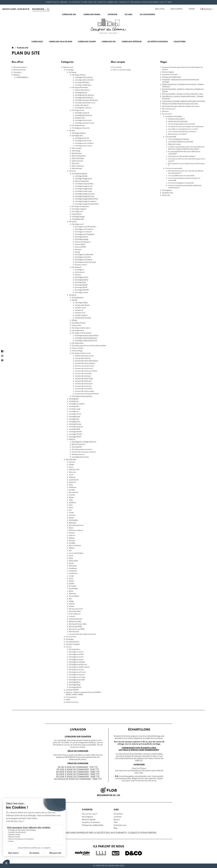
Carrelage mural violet (77, 680)
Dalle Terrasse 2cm (79, 444)
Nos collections (71, 460)
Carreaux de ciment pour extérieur (84, 452)
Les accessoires (71, 697)
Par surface (73, 222)
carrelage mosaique (76, 427)
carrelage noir (74, 401)
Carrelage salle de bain (80, 88)
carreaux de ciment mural (84, 368)
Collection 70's (74, 470)
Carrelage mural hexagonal (85, 234)
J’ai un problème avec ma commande (181, 176)
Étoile (71, 558)
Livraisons (118, 817)
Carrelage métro (78, 343)
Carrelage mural (78, 224)
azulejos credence (81, 315)
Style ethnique (77, 169)
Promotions (17, 72)
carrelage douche (81, 93)
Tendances (73, 295)
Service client (167, 114)
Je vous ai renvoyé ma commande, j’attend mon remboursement (185, 187)
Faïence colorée (78, 348)
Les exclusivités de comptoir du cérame (82, 634)
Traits (71, 500)
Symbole (72, 490)
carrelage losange (78, 217)
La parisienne (74, 480)
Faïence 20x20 (80, 247)
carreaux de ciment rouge (84, 379)
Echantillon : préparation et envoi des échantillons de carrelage (180, 81)
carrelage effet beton (82, 82)
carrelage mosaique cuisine (84, 123)
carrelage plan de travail (83, 115)
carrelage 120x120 (76, 434)
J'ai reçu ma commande (174, 168)
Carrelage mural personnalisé (85, 262)
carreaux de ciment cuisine (84, 356)
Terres (71, 475)
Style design (76, 151)
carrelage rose (74, 419)
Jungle (71, 576)
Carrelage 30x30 (81, 287)
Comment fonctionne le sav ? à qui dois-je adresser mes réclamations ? (186, 172)
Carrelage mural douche (83, 232)
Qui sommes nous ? (169, 109)
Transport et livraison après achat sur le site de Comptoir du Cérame (182, 68)
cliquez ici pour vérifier (142, 833)
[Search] (41, 9)
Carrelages (70, 70)
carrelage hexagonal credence (86, 201)
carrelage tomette (81, 176)
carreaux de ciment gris (83, 376)
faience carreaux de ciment (84, 366)
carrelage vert (74, 411)
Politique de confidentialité (171, 77)
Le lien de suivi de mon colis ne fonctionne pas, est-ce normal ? (187, 160)
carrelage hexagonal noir (84, 186)
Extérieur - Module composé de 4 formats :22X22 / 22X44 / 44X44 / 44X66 (84, 693)
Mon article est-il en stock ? (177, 134)
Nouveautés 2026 (75, 627)
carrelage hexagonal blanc (84, 184)
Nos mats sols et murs (76, 525)
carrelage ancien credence (84, 143)
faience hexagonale (82, 181)
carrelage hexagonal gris (84, 189)
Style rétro (76, 163)
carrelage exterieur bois (80, 457)
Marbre (72, 497)
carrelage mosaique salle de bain (86, 100)
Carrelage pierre (78, 298)
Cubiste (72, 606)
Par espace (73, 72)
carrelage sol (79, 270)
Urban (71, 508)
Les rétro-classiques (73, 644)
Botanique (72, 523)
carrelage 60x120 (75, 432)
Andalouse (73, 487)
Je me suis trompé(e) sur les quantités (181, 183)
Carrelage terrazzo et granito (82, 396)
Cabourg (72, 477)
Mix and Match (74, 596)
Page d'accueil (68, 67)
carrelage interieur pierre (84, 77)
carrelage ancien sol (82, 138)
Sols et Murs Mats (75, 611)
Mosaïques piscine (78, 454)
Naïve (71, 591)
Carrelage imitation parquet (82, 333)
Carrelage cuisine (78, 110)
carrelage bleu (74, 406)
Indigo (71, 601)
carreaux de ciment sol (83, 358)
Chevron (78, 275)
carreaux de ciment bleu (83, 373)
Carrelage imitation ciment (81, 353)
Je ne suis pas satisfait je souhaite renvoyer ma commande (184, 179)
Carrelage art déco (81, 293)
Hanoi (71, 556)
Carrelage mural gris (76, 659)
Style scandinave (78, 166)
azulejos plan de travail (83, 318)
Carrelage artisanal (79, 323)
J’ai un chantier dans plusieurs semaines (182, 132)
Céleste (72, 465)
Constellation (74, 589)
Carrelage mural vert (76, 657)
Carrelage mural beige (77, 662)
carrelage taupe (74, 417)
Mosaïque (78, 249)
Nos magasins (167, 190)
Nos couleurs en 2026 (77, 629)
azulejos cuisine (80, 308)
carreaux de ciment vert (83, 381)
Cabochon (72, 594)
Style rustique (77, 148)
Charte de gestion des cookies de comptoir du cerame (181, 106)
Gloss (71, 485)
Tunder (71, 513)
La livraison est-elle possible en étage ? (182, 156)
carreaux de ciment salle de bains (86, 361)
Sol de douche (80, 272)
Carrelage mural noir (76, 652)
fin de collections (75, 614)
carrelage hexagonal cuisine (85, 194)
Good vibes (73, 571)
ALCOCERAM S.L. (23, 77)
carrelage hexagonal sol (83, 179)
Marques (16, 75)
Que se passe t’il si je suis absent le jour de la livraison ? (186, 165)
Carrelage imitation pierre (81, 328)
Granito (72, 604)
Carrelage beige (75, 685)
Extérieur (72, 439)
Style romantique (78, 158)
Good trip (72, 503)
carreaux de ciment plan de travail (87, 394)
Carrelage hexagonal (79, 174)
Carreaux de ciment (76, 609)
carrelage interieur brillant (84, 80)
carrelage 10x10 (74, 429)
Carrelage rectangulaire (80, 206)
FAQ (116, 822)
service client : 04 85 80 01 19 (16, 9)
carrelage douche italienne (84, 95)
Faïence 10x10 (80, 244)
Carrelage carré (77, 212)
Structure (72, 541)
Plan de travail (74, 632)
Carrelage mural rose (76, 670)
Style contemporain (79, 156)
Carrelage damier (75, 687)
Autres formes (77, 214)
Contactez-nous (168, 193)
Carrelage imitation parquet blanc (87, 336)
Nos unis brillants (75, 546)
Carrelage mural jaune (77, 675)
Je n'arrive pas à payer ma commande (181, 124)
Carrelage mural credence (84, 229)
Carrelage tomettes (82, 280)
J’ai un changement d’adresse (179, 139)
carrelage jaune (74, 422)
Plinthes (72, 533)
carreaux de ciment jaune (84, 384)
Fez (70, 510)
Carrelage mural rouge (77, 677)
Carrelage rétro (77, 136)
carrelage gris (74, 399)
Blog (116, 828)
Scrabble (72, 543)
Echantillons (118, 814)
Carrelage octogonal (79, 209)
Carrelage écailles (81, 237)
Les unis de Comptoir (76, 553)
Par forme (72, 171)
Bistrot (71, 528)
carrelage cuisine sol (82, 113)
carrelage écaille (78, 219)
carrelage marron (75, 414)
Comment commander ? (177, 119)
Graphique (73, 568)
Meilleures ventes (20, 70)
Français (207, 9)
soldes (68, 700)
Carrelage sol (77, 267)
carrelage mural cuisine (83, 120)
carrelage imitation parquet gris (86, 338)
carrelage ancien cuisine (83, 146)
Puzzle (71, 563)
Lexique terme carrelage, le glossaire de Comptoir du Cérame (184, 101)
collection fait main (76, 619)
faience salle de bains (82, 90)
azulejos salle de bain (82, 305)
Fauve (71, 467)
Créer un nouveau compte (122, 70)
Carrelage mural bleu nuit (78, 665)
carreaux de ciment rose (83, 386)
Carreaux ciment (81, 265)
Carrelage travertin (82, 277)
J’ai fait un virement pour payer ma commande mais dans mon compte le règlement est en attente (186, 148)
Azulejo (75, 300)
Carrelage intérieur (79, 75)
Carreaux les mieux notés (78, 624)
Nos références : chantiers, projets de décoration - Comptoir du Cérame (183, 98)
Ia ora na (72, 462)
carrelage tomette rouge (83, 191)
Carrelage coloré (78, 330)
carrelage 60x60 (75, 437)
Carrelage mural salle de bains (86, 227)
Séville (71, 581)
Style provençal (77, 161)
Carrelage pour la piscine (81, 128)
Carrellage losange (82, 239)
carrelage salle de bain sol (84, 98)
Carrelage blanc (75, 649)
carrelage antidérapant (83, 85)
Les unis (69, 647)
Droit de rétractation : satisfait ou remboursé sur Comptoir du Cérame (183, 90)
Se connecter (117, 67)
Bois (70, 551)
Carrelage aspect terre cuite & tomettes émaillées (89, 346)
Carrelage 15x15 (80, 282)
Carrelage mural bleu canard (79, 667)
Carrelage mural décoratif (84, 255)
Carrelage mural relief (83, 257)
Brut (70, 599)
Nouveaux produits (20, 67)
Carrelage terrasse (78, 125)
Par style (72, 131)
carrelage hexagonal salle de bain (87, 204)
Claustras (72, 515)
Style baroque (77, 153)
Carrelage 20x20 (81, 285)
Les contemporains (72, 642)
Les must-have (71, 637)
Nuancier (165, 111)
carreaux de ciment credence (85, 363)
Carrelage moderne (79, 133)
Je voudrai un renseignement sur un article (183, 129)
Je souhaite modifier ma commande (181, 142)
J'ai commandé (171, 137)
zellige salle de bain (82, 105)
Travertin (72, 616)
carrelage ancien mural (83, 141)
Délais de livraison (174, 144)
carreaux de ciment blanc (84, 389)
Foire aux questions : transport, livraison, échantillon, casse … (183, 94)
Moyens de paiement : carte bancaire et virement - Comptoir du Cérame (183, 86)
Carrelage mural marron (77, 672)
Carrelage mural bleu (76, 654)
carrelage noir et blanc (77, 404)
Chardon (72, 495)
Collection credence (76, 530)
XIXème (72, 548)
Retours (117, 820)
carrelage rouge (75, 409)
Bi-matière (73, 586)
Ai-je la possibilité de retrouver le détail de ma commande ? (184, 153)
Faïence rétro (77, 325)
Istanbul (72, 584)
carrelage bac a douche (83, 108)
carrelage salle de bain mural (85, 103)
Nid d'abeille (73, 520)
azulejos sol (79, 310)
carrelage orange (75, 424)
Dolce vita (72, 472)
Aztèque (72, 538)
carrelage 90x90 (72, 690)
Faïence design (77, 351)
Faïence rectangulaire (83, 242)
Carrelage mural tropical (84, 260)
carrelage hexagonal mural (84, 196)
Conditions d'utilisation (170, 75)
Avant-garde (73, 561)
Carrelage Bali (77, 447)
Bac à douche (74, 492)
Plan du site (166, 195)
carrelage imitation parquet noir (86, 341)
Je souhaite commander (174, 116)
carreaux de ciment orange (84, 391)
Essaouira (72, 482)
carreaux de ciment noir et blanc (86, 371)
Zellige (77, 252)
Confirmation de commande (178, 121)
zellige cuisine (80, 118)
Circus (71, 578)
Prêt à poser (73, 566)
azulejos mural (80, 313)
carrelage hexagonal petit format (86, 199)
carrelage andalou (81, 303)
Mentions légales (168, 72)
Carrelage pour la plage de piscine (84, 442)
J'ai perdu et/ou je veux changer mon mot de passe (186, 127)
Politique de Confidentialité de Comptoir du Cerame (180, 104)
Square (71, 518)
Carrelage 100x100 (82, 290)
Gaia (71, 505)
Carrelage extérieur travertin (82, 449)
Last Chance (73, 573)
